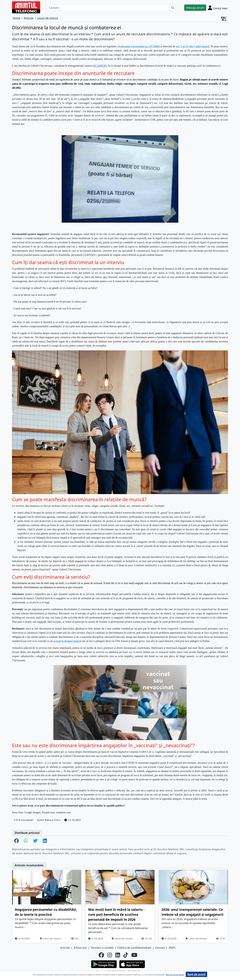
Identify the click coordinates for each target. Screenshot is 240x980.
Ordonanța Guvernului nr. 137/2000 (138, 46)
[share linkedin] (45, 841)
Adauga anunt (195, 8)
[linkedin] (118, 955)
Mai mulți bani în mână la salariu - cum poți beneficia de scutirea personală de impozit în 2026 (116, 914)
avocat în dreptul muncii (67, 641)
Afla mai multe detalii (175, 975)
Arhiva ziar (80, 948)
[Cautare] (108, 8)
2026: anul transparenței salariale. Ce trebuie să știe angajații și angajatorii (192, 912)
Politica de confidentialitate (134, 948)
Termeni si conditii (102, 948)
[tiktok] (126, 955)
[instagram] (110, 955)
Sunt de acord (196, 974)
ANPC (172, 948)
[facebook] (101, 955)
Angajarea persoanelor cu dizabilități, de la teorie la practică (46, 912)
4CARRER (100, 66)
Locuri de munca (50, 938)
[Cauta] (173, 8)
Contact (160, 948)
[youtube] (134, 955)
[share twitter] (35, 841)
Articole (65, 948)
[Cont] (218, 8)
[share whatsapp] (26, 841)
